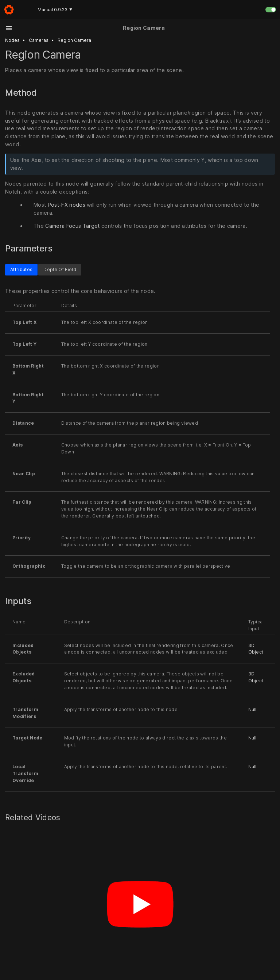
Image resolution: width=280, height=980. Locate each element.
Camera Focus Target (72, 226)
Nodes (12, 40)
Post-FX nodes (67, 205)
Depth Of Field (60, 269)
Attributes (21, 269)
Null (252, 709)
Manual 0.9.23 (55, 10)
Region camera (74, 40)
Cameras (39, 40)
